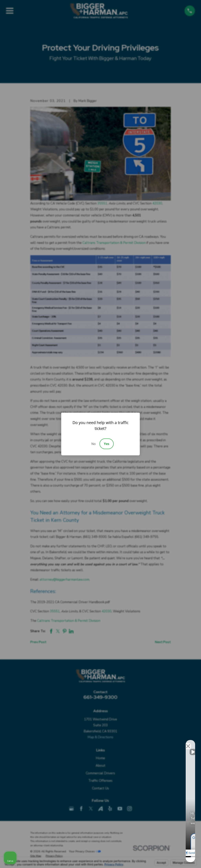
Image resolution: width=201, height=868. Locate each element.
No (93, 444)
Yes (106, 444)
